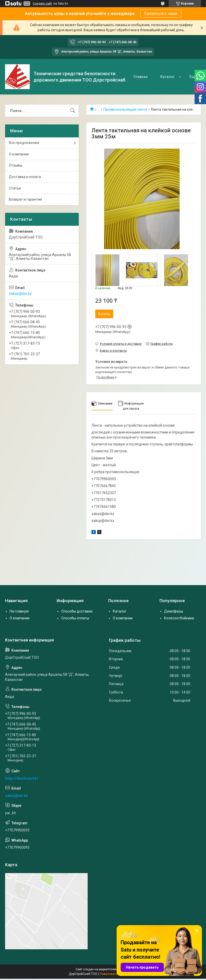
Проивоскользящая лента (125, 109)
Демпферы (174, 611)
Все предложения (24, 143)
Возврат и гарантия (25, 199)
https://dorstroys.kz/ (22, 778)
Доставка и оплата (25, 177)
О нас (175, 77)
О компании (19, 154)
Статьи (15, 188)
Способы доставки (77, 611)
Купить (104, 314)
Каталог (149, 77)
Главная (122, 77)
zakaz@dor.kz (20, 294)
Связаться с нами (161, 14)
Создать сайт (42, 4)
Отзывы (15, 165)
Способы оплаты (75, 618)
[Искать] (73, 111)
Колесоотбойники (179, 618)
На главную (19, 611)
